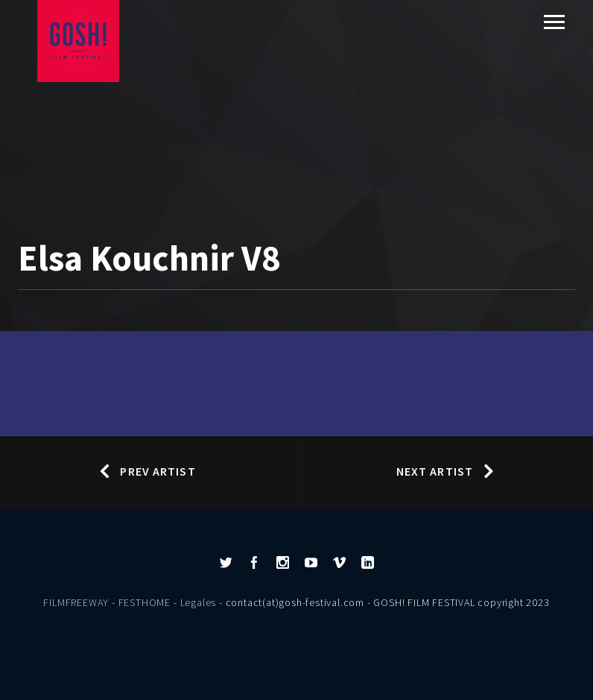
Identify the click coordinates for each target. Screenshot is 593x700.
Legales (199, 602)
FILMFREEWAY (76, 602)
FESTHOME (145, 602)
